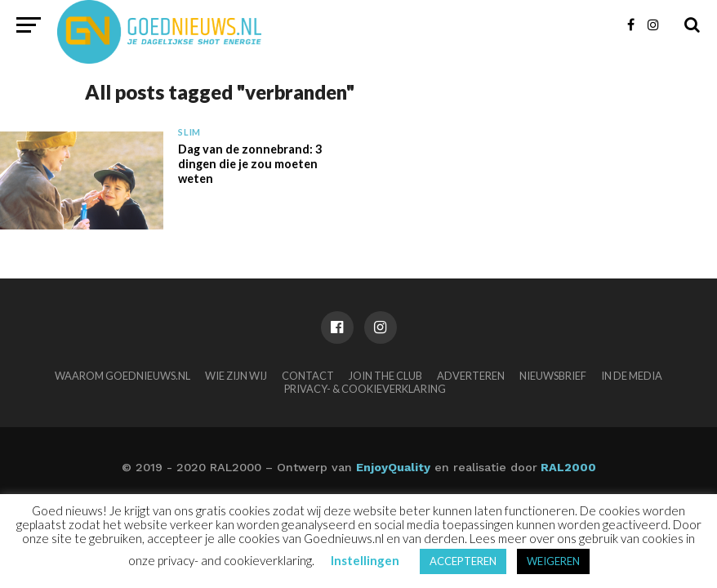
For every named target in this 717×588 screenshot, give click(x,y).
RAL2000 (567, 467)
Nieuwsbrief (553, 376)
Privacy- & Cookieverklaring (365, 389)
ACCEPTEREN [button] (463, 561)
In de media (632, 376)
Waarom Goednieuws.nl (122, 376)
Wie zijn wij (236, 376)
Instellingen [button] (365, 560)
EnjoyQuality (393, 467)
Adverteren (471, 376)
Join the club (385, 376)
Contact (308, 376)
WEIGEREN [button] (553, 561)
